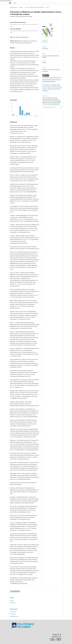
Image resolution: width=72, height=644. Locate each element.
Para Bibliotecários (14, 616)
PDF (45, 41)
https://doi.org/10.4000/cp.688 (20, 37)
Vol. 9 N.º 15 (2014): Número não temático (34, 7)
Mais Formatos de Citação (49, 107)
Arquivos (21, 7)
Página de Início (14, 7)
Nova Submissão (15, 591)
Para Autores (13, 614)
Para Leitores (13, 612)
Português (13, 603)
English (12, 600)
